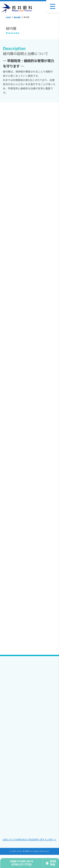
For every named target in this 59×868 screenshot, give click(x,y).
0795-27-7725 (22, 863)
